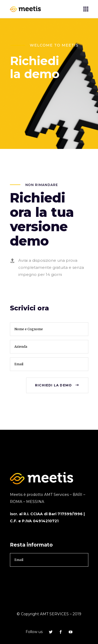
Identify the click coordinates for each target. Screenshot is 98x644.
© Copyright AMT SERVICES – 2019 (49, 614)
